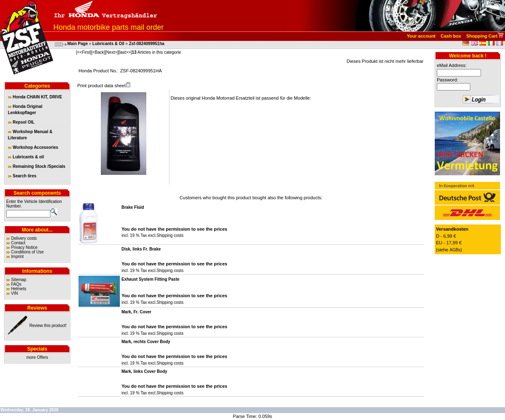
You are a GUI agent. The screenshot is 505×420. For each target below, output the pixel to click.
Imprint (18, 257)
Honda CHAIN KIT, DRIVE (35, 97)
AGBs (455, 250)
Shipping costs (170, 235)
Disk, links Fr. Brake (141, 249)
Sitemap (19, 280)
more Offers (37, 357)
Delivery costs (24, 238)
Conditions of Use (27, 252)
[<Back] (98, 52)
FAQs (16, 284)
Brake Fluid (133, 207)
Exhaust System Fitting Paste (150, 279)
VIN (15, 293)
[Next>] (112, 52)
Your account (421, 36)
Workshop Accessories (33, 147)
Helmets (19, 289)
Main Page (77, 44)
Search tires (22, 176)
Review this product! (48, 326)
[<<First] (84, 52)
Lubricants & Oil (108, 44)
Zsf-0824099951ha (147, 44)
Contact (18, 243)
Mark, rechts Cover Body (146, 342)
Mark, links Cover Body (144, 371)
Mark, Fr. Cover (136, 312)
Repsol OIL (21, 122)
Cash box (451, 36)
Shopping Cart (482, 36)
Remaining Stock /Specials (37, 166)
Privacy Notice (24, 247)
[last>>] (125, 52)
